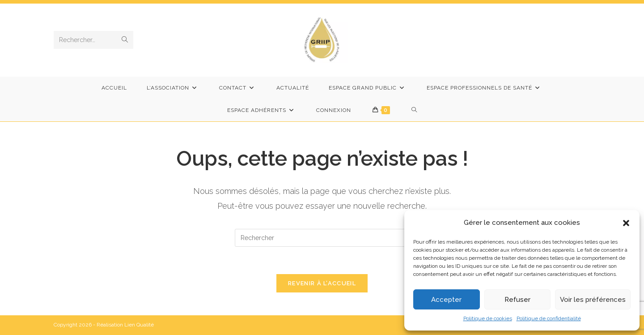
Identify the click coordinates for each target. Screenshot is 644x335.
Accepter (446, 300)
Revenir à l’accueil (322, 283)
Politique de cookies (488, 318)
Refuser (517, 300)
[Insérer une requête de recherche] (322, 238)
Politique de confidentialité (549, 318)
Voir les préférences (593, 300)
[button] (626, 223)
